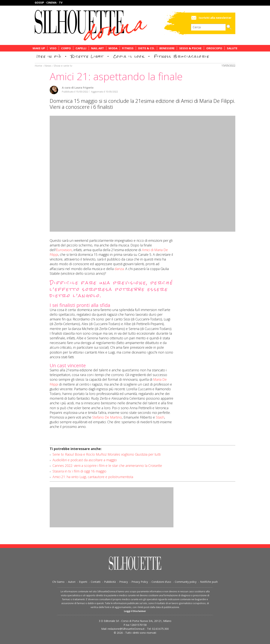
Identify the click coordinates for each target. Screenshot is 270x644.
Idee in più (49, 56)
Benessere (167, 48)
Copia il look (129, 56)
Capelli (81, 48)
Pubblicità (110, 582)
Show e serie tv (63, 66)
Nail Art (97, 48)
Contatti (96, 582)
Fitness (128, 48)
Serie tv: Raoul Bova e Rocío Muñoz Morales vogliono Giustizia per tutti (106, 454)
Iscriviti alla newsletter (215, 18)
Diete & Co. (146, 48)
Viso (53, 48)
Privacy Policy (140, 582)
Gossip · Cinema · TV (49, 3)
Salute (232, 48)
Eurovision (64, 250)
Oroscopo (214, 48)
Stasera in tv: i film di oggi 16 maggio (79, 471)
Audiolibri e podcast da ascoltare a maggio (85, 460)
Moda (113, 48)
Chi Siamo (58, 582)
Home (38, 66)
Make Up (39, 48)
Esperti (83, 582)
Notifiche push (209, 582)
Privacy (124, 582)
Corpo (66, 48)
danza (119, 269)
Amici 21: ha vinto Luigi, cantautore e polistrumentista (93, 477)
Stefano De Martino (107, 417)
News (48, 66)
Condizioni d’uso (161, 582)
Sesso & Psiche (190, 48)
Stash (160, 417)
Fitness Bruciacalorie (182, 56)
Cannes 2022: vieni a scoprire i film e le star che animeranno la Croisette (107, 466)
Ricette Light (87, 56)
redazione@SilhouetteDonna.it (126, 629)
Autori (72, 582)
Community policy (186, 582)
